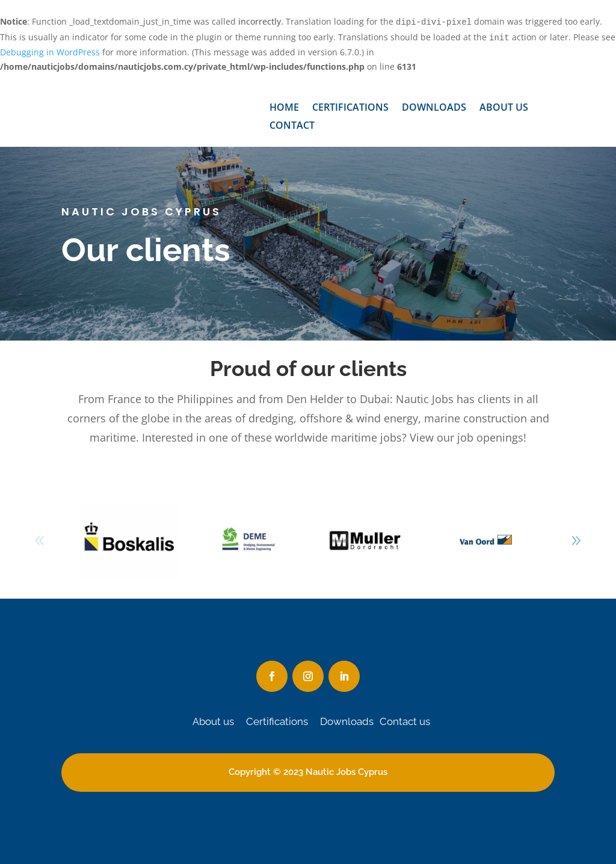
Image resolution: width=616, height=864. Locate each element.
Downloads (434, 108)
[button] (576, 541)
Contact (292, 126)
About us (504, 108)
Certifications (350, 108)
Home (284, 108)
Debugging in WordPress (50, 52)
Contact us (405, 721)
